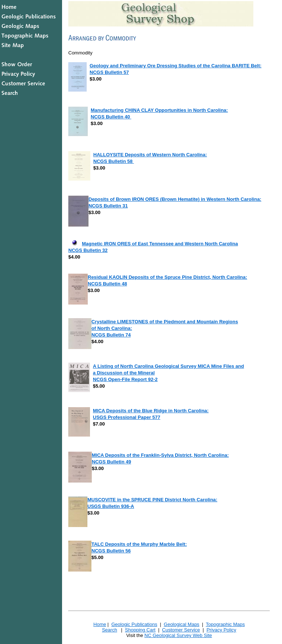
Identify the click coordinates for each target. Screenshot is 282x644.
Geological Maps (182, 624)
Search (110, 630)
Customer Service (181, 630)
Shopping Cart (140, 630)
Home (100, 624)
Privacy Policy (221, 630)
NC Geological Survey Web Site (178, 635)
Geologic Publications (134, 624)
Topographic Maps (225, 624)
